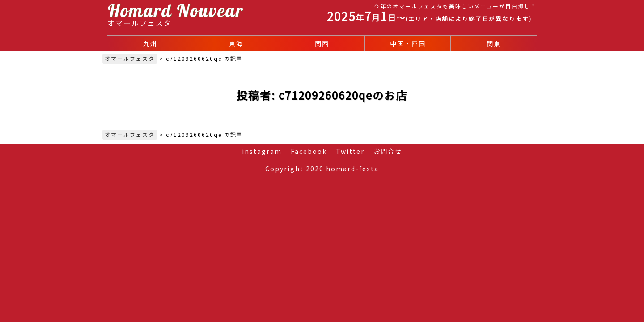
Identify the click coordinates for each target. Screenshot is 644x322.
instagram (262, 151)
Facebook (309, 151)
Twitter (350, 151)
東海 (236, 43)
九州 (150, 43)
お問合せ (388, 151)
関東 (494, 43)
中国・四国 (408, 43)
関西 (322, 43)
